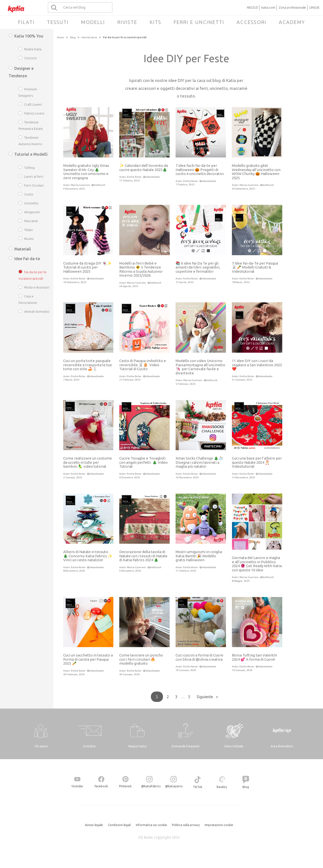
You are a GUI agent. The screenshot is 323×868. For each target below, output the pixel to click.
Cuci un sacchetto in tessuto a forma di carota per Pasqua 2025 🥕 (88, 659)
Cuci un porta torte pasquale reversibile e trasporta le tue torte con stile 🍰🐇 (88, 365)
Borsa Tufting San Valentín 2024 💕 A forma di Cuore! (254, 657)
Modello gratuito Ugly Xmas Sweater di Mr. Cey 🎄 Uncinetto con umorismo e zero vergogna (86, 172)
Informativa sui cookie (151, 825)
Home (61, 37)
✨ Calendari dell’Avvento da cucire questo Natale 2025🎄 (144, 168)
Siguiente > (207, 697)
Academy (292, 22)
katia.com (268, 8)
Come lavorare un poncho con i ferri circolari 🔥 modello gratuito (141, 659)
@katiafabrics (151, 786)
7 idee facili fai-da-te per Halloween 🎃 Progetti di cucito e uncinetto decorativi (200, 170)
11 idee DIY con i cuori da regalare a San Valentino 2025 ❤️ (257, 365)
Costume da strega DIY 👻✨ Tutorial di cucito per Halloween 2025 (87, 267)
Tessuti (58, 22)
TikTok (198, 787)
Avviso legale (94, 825)
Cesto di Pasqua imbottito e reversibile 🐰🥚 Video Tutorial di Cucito (143, 365)
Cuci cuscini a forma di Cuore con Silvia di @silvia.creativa (199, 657)
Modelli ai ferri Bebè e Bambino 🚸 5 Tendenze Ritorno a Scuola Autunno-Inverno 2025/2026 (141, 269)
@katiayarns (174, 786)
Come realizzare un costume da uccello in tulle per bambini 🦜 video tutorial (88, 462)
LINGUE (314, 8)
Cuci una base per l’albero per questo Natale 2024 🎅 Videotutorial (257, 462)
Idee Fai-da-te (89, 37)
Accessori (252, 22)
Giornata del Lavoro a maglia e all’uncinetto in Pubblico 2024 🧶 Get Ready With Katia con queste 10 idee (257, 564)
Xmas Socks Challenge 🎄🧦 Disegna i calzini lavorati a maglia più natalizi (199, 462)
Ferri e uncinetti (199, 22)
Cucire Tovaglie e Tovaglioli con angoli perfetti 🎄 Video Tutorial (143, 462)
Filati (26, 22)
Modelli (93, 22)
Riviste (127, 22)
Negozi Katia (137, 746)
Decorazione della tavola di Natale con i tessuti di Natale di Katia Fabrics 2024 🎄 (143, 556)
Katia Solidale (234, 746)
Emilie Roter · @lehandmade (143, 177)
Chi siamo (41, 746)
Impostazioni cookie (219, 825)
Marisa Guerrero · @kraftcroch (88, 185)
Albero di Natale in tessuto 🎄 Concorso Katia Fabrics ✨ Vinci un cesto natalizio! (88, 556)
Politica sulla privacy (186, 825)
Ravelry (222, 787)
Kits (155, 22)
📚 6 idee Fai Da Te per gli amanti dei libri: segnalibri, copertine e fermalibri (198, 267)
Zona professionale (292, 8)
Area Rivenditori (282, 746)
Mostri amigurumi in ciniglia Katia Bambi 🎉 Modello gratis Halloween (199, 556)
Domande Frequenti (186, 746)
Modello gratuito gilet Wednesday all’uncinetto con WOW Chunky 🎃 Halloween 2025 (256, 172)
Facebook (101, 786)
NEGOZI (252, 8)
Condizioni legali (119, 825)
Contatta (89, 746)
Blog (73, 37)
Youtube (77, 786)
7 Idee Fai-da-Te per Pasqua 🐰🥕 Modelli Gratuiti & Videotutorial (255, 267)
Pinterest (125, 786)
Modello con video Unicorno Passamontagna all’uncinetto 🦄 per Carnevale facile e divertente (200, 367)
